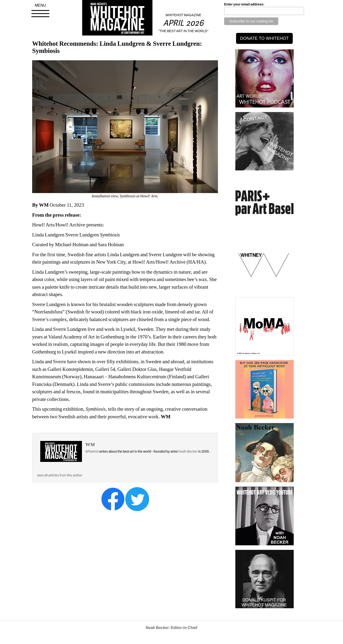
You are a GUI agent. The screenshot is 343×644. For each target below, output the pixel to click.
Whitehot (92, 451)
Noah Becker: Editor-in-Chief (172, 628)
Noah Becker (188, 451)
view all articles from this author (60, 475)
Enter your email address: (244, 4)
